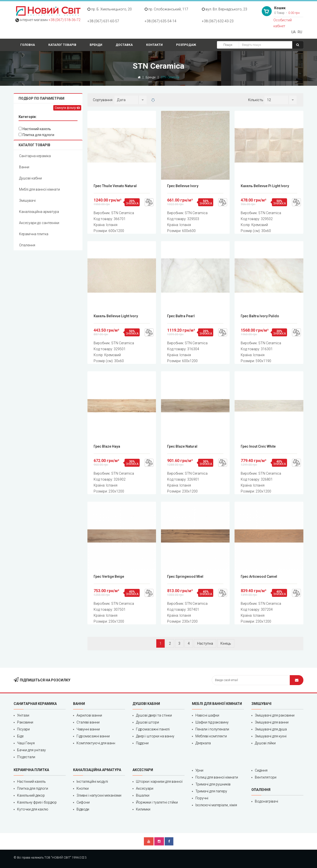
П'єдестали (26, 757)
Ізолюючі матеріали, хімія (216, 805)
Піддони (142, 743)
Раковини (25, 722)
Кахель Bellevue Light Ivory (116, 316)
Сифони (83, 802)
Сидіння (261, 770)
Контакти (154, 45)
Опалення (27, 245)
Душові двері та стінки (154, 715)
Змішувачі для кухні (271, 736)
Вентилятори (266, 777)
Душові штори (147, 722)
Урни (199, 770)
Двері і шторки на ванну (155, 736)
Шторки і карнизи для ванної (159, 781)
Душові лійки (265, 743)
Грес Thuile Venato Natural (115, 186)
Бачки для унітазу (31, 750)
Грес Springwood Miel (185, 577)
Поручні (202, 798)
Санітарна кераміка (35, 156)
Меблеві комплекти (211, 736)
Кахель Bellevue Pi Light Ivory (265, 186)
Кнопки (83, 788)
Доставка (124, 45)
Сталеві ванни (88, 722)
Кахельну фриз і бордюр (37, 802)
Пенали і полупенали (212, 729)
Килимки (143, 809)
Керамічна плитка (34, 234)
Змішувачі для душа (271, 729)
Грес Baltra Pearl (181, 316)
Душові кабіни (30, 178)
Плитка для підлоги (36, 135)
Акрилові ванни (89, 715)
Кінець (226, 643)
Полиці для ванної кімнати (217, 777)
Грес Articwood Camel (259, 577)
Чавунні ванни (88, 729)
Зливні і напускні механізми (99, 795)
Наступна (205, 643)
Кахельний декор (31, 795)
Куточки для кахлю (33, 809)
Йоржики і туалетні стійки (157, 802)
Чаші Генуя (26, 743)
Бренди (96, 45)
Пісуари (23, 729)
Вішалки (143, 795)
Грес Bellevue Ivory (183, 186)
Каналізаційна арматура (39, 212)
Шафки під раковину (212, 722)
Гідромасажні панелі (153, 729)
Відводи (83, 809)
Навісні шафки (207, 715)
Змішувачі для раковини (275, 715)
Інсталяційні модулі (92, 781)
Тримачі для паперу (211, 791)
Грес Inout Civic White (258, 446)
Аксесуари (145, 788)
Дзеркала (203, 743)
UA (293, 32)
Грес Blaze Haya (107, 446)
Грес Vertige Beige (109, 577)
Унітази (23, 715)
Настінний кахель (35, 129)
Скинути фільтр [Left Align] (67, 108)
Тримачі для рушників (213, 784)
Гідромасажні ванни (93, 736)
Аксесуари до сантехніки (39, 223)
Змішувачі (27, 201)
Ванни (24, 167)
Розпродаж (186, 45)
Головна (28, 45)
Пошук (228, 45)
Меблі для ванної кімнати (40, 189)
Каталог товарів (62, 45)
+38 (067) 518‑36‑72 (65, 20)
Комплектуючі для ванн (96, 743)
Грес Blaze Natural (182, 446)
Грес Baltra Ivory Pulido (260, 316)
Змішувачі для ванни (272, 722)
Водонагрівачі (266, 801)
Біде (20, 736)
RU (300, 32)
